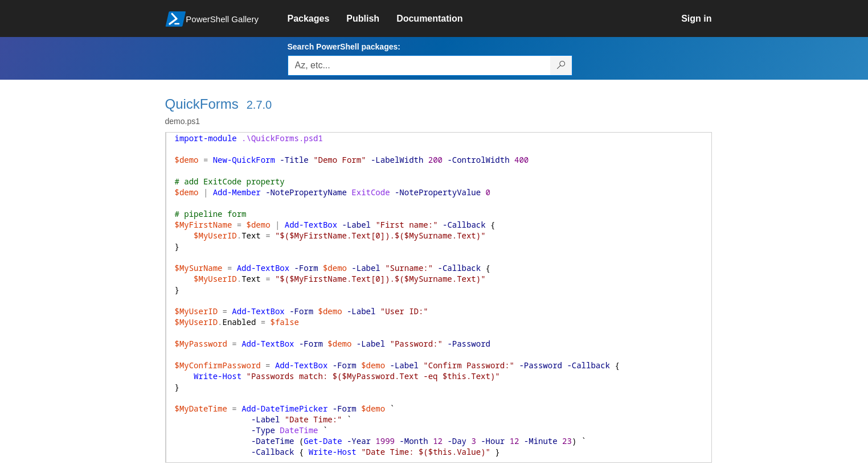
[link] (317, 19)
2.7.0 (259, 105)
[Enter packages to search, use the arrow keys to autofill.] (419, 65)
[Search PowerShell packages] (561, 65)
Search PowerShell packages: (344, 47)
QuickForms (202, 104)
